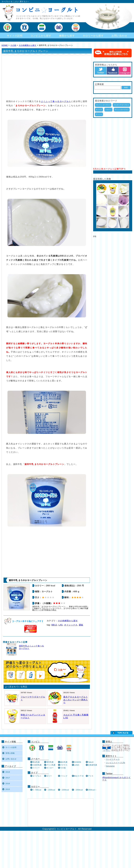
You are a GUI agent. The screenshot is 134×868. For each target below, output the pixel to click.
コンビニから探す (41, 36)
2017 (8, 778)
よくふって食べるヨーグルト (56, 101)
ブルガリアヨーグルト (121, 105)
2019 (8, 772)
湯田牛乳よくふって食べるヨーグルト (31, 647)
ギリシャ (99, 114)
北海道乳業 (93, 765)
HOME (5, 45)
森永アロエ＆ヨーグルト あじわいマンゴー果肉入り (76, 700)
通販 (81, 625)
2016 (8, 784)
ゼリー (49, 776)
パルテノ (108, 110)
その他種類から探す (28, 45)
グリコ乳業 (51, 765)
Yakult (91, 762)
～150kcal (51, 790)
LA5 (61, 625)
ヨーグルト (37, 776)
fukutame (110, 766)
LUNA (77, 765)
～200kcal (65, 790)
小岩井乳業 (37, 765)
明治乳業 (36, 762)
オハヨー (50, 768)
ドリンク (64, 776)
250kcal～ (92, 790)
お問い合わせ (119, 36)
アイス (91, 776)
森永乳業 (64, 762)
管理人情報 (10, 753)
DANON (78, 762)
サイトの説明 (15, 36)
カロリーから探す (93, 36)
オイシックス (71, 625)
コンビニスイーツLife (115, 763)
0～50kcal (37, 790)
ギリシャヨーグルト (122, 110)
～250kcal (78, 790)
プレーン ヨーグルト (103, 105)
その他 (13, 45)
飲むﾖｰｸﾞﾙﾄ (79, 776)
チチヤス (64, 765)
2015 (8, 789)
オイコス (99, 110)
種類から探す (67, 36)
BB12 (54, 625)
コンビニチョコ (113, 759)
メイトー (36, 768)
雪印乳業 (50, 762)
